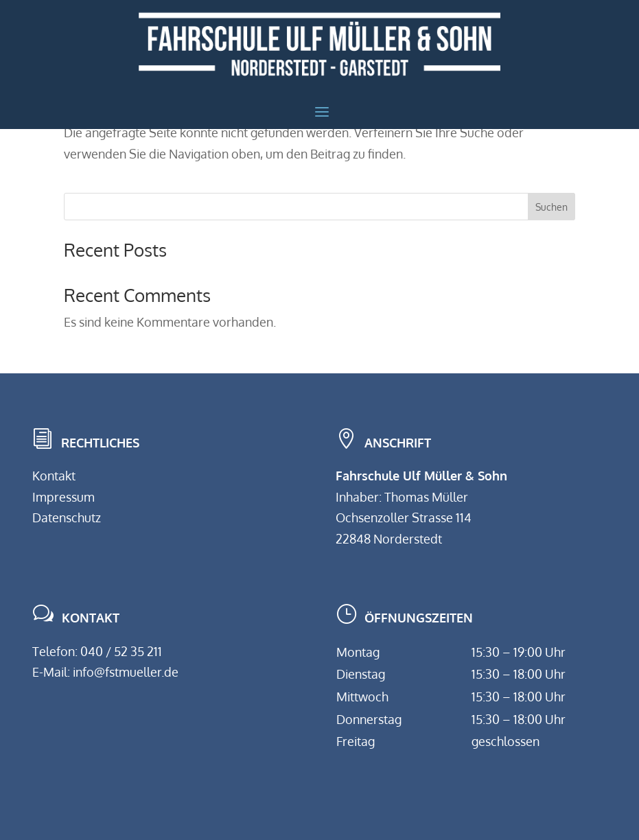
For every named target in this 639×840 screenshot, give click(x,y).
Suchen (551, 207)
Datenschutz (67, 517)
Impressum (63, 497)
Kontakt (54, 476)
